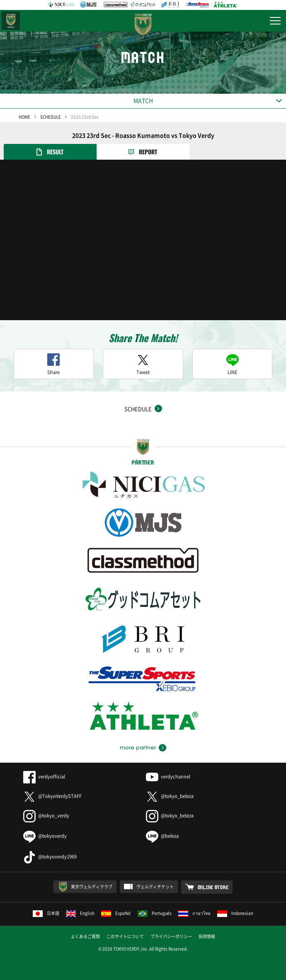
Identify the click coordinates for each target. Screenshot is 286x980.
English (80, 913)
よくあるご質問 (85, 936)
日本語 (46, 913)
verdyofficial (44, 777)
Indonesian (235, 913)
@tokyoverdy (45, 836)
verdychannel (168, 777)
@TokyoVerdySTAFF (52, 796)
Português (155, 913)
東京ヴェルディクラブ (92, 886)
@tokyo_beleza (170, 796)
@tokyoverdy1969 (50, 857)
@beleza (162, 836)
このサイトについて (125, 936)
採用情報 (207, 936)
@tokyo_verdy (46, 816)
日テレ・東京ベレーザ (11, 21)
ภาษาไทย (194, 913)
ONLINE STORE (213, 887)
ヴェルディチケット (155, 886)
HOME (24, 117)
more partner (138, 748)
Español (116, 913)
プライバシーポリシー (171, 936)
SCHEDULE (51, 117)
